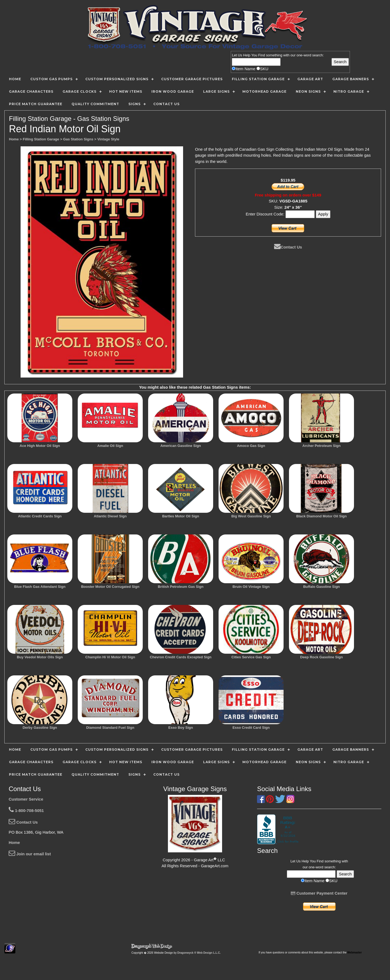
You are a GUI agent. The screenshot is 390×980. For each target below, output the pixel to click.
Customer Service (26, 799)
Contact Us (288, 247)
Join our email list (30, 854)
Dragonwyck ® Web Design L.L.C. (199, 953)
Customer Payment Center (319, 893)
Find (261, 55)
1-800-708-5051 (26, 810)
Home (14, 842)
